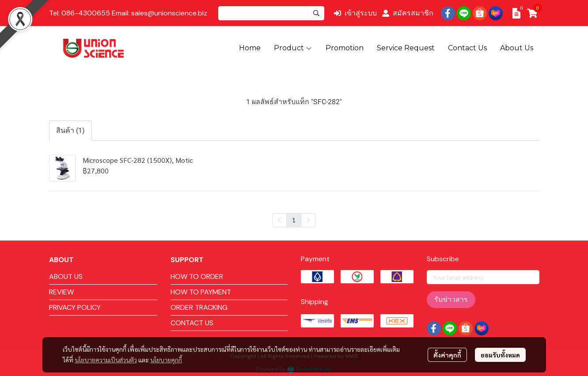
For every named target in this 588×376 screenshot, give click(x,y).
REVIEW (61, 292)
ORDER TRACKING (199, 307)
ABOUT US (66, 276)
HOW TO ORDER (197, 276)
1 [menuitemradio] (294, 220)
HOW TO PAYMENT (201, 292)
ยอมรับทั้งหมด (500, 355)
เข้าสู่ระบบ (355, 13)
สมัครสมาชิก (408, 13)
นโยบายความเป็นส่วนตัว (106, 360)
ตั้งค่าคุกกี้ (447, 355)
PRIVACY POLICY (75, 307)
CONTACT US (192, 323)
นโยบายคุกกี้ (166, 360)
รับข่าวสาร (451, 299)
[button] (271, 13)
